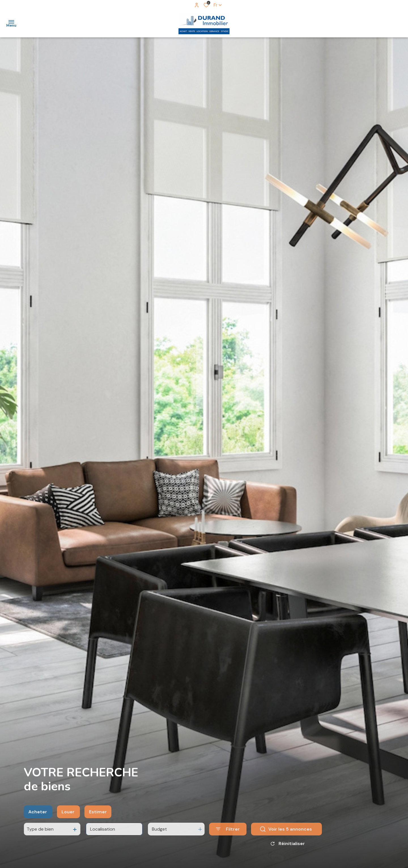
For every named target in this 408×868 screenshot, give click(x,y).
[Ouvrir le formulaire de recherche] (228, 840)
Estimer (98, 823)
